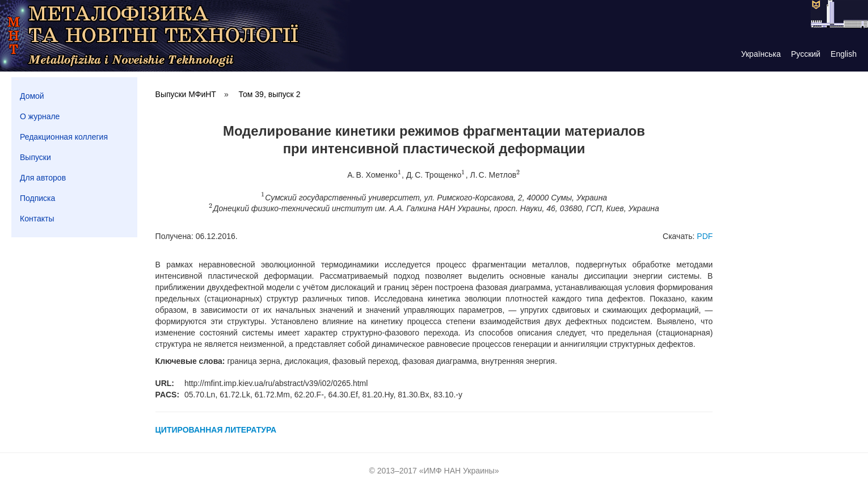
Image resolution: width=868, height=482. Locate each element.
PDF (705, 236)
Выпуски (35, 157)
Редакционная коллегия (64, 137)
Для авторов (43, 178)
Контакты (37, 219)
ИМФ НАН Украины (459, 471)
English (844, 54)
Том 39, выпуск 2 (270, 94)
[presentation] (400, 175)
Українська (761, 54)
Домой (32, 96)
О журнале (40, 116)
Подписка (37, 198)
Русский (806, 54)
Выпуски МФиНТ (186, 94)
